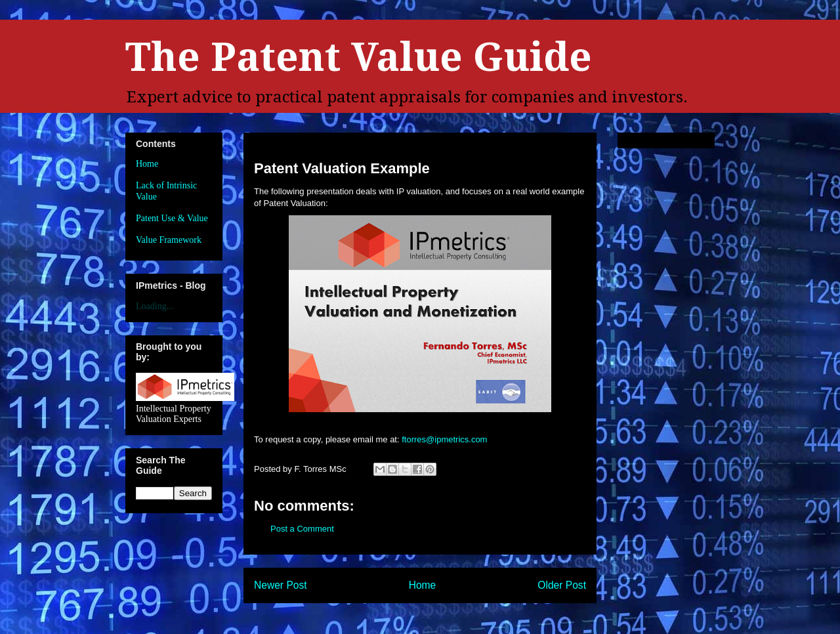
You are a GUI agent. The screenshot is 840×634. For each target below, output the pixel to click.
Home (423, 585)
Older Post (562, 585)
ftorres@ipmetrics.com (444, 439)
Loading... (155, 306)
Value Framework (169, 240)
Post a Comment (302, 529)
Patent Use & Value (172, 218)
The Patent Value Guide (359, 57)
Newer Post (281, 585)
